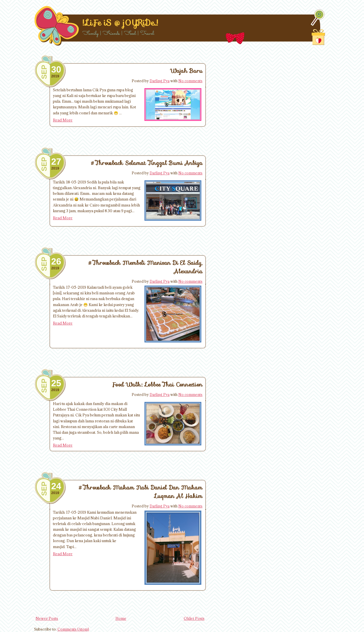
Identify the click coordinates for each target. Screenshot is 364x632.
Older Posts (194, 618)
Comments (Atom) (73, 629)
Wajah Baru (186, 71)
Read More (63, 120)
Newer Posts (47, 618)
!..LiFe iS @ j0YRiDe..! (120, 23)
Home (121, 618)
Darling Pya (160, 81)
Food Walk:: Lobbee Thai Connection (157, 385)
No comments (190, 81)
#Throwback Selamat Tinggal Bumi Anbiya (147, 163)
